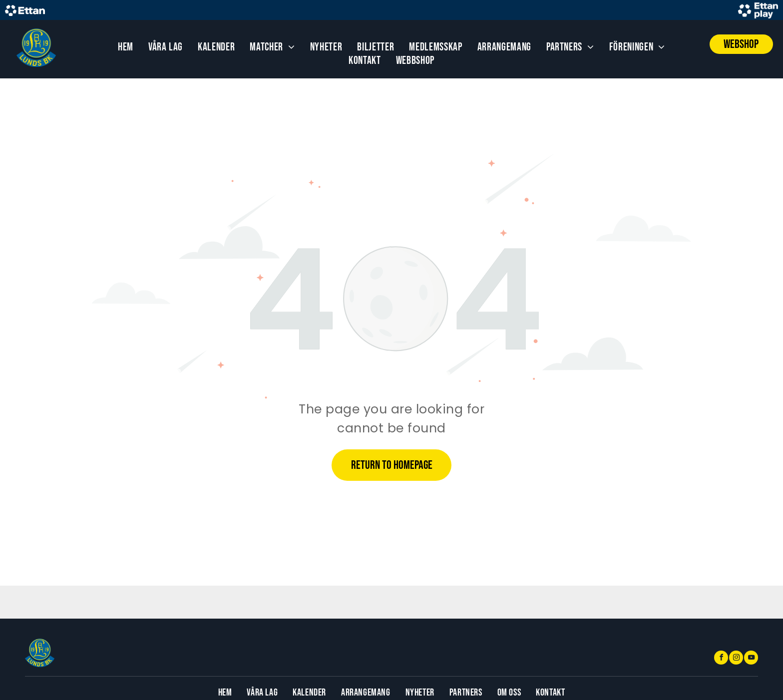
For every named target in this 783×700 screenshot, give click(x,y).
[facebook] (721, 659)
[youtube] (751, 659)
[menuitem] (126, 47)
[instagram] (736, 659)
